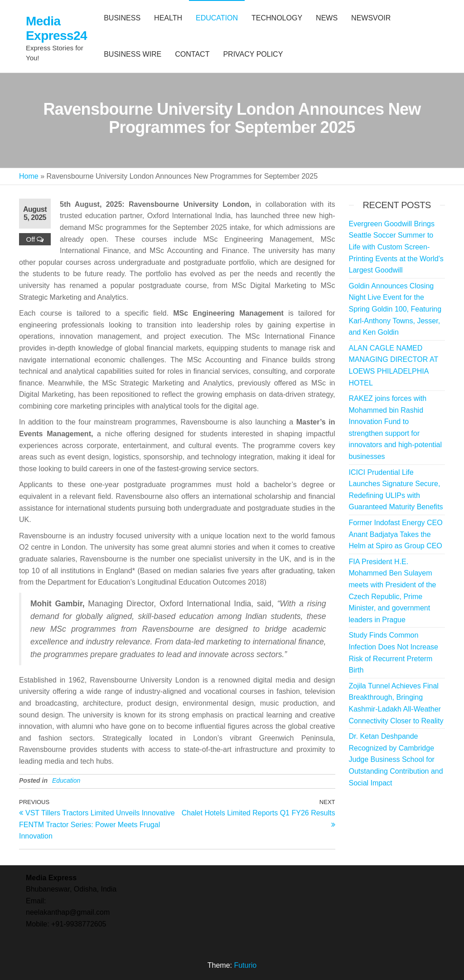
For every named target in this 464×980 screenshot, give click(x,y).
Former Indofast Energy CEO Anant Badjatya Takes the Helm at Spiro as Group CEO (396, 534)
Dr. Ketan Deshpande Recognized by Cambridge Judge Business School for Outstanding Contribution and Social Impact (396, 759)
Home (29, 176)
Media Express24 (56, 28)
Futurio (245, 965)
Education (66, 780)
